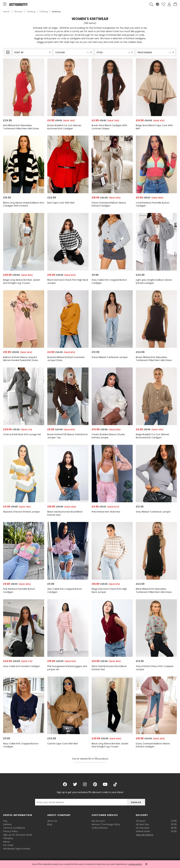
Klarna (7, 842)
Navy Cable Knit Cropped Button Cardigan (21, 745)
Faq (5, 821)
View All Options (145, 835)
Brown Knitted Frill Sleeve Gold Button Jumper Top (68, 436)
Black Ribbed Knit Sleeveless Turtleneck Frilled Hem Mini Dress (154, 591)
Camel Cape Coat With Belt (63, 744)
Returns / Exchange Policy (106, 824)
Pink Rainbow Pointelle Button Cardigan (19, 591)
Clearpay (8, 838)
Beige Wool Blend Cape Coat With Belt (154, 127)
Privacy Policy (11, 831)
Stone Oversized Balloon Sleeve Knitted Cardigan (109, 204)
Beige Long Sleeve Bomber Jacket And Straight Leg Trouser (22, 282)
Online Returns (100, 828)
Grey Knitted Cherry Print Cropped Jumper (155, 668)
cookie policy (135, 864)
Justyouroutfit (18, 4)
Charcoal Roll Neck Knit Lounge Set (22, 434)
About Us (52, 821)
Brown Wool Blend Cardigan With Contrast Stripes (109, 127)
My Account (98, 821)
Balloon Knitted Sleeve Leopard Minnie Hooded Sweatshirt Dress (21, 359)
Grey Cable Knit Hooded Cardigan (22, 666)
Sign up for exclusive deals (18, 835)
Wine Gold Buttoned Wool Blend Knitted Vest (109, 668)
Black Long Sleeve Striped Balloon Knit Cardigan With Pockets (24, 204)
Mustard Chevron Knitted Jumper (21, 512)
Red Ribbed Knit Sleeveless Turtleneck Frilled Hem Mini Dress (21, 127)
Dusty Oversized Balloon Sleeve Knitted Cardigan (153, 745)
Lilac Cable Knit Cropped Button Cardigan (65, 591)
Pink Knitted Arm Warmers (106, 512)
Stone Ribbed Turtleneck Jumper (110, 357)
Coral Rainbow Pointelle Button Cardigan (153, 204)
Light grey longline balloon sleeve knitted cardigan (154, 282)
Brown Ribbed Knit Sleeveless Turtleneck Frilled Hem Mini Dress (154, 359)
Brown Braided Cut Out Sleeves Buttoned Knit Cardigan (64, 127)
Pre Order (8, 845)
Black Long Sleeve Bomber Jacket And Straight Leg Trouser (110, 745)
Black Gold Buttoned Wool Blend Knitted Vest (65, 513)
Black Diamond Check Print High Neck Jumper (68, 282)
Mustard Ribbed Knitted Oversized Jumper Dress (66, 359)
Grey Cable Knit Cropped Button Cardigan (109, 282)
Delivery (7, 824)
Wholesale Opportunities (17, 849)
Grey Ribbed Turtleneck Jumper (153, 512)
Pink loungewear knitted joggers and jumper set (67, 668)
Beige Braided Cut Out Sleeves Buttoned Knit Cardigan (152, 436)
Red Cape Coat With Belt (61, 203)
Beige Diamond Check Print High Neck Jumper (109, 591)
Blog (50, 824)
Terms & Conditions (14, 828)
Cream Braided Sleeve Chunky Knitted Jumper (108, 436)
